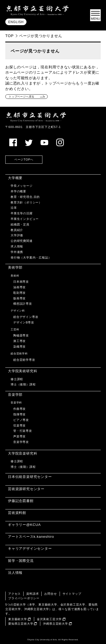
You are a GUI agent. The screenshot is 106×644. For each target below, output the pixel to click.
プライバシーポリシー (24, 598)
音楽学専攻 (21, 442)
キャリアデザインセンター (30, 548)
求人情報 (17, 246)
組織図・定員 (20, 224)
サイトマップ (72, 594)
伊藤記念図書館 (21, 501)
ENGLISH (16, 22)
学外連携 (17, 252)
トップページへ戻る (22, 97)
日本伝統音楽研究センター (30, 477)
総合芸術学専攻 (24, 360)
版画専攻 (19, 298)
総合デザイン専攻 (26, 317)
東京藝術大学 (18, 619)
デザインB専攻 (24, 322)
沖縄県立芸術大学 (55, 624)
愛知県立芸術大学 (21, 624)
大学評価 (17, 235)
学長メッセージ (22, 186)
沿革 (14, 208)
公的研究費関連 (22, 241)
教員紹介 (17, 230)
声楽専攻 (19, 436)
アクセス (14, 594)
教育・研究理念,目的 (25, 197)
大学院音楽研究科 (23, 453)
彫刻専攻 (19, 293)
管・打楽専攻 (23, 431)
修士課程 (17, 379)
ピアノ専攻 (21, 420)
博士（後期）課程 (23, 384)
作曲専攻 (19, 409)
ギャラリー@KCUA (24, 525)
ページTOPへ (24, 159)
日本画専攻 (21, 282)
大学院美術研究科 (23, 371)
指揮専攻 (19, 414)
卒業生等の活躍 (22, 213)
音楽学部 (15, 395)
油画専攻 (19, 287)
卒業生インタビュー (25, 219)
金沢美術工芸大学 (49, 619)
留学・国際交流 (21, 561)
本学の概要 (18, 191)
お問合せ (50, 594)
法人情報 (15, 573)
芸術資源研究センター (26, 489)
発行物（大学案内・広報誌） (31, 257)
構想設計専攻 (23, 304)
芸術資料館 (17, 513)
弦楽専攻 (19, 425)
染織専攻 (19, 347)
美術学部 (15, 267)
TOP (10, 36)
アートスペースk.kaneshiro (31, 537)
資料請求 (32, 594)
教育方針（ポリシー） (26, 202)
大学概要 (15, 178)
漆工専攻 (19, 341)
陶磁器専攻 (21, 335)
